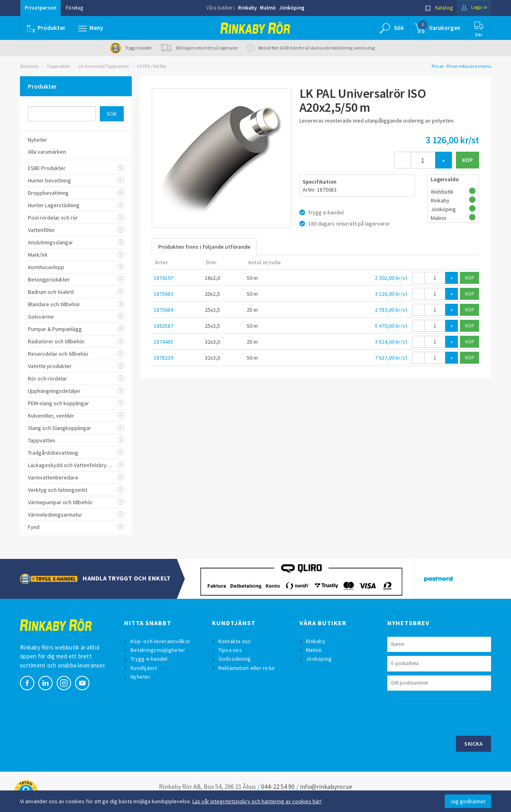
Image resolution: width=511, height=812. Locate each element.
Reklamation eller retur (248, 668)
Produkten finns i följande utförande (204, 247)
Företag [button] (74, 8)
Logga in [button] (472, 8)
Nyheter (141, 677)
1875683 (163, 294)
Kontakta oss (236, 641)
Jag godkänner (468, 801)
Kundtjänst (145, 668)
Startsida (29, 66)
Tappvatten (58, 66)
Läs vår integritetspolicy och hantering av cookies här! (257, 801)
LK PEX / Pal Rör (152, 66)
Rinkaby (247, 8)
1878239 (163, 358)
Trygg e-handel (150, 659)
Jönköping (292, 8)
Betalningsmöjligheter (159, 650)
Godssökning (236, 659)
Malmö (268, 8)
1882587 (163, 326)
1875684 (163, 310)
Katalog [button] (434, 8)
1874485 (163, 342)
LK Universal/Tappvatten (104, 66)
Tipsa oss (231, 650)
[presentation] (448, 712)
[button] (91, 28)
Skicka (473, 744)
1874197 (163, 278)
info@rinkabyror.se (326, 786)
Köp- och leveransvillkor (161, 641)
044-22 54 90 (278, 786)
